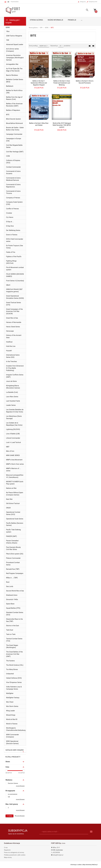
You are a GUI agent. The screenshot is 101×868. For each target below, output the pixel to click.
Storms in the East (13, 626)
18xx (8, 31)
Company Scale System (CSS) (14, 203)
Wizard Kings (11, 715)
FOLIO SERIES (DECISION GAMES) (15, 275)
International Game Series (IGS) (13, 356)
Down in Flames (12, 235)
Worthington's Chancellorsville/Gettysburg (16, 729)
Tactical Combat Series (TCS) (14, 640)
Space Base (10, 604)
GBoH (8, 285)
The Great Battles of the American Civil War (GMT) (14, 654)
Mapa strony (8, 857)
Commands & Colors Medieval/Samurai (13, 179)
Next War (9, 499)
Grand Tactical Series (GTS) (14, 304)
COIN (8, 156)
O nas (6, 848)
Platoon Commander (13, 558)
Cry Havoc (10, 217)
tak (9, 797)
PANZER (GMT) (11, 536)
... (82, 20)
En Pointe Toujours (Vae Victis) (14, 247)
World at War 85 (12, 719)
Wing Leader (11, 711)
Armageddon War (12, 64)
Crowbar (9, 213)
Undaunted (10, 674)
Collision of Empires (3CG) (13, 162)
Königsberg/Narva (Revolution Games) (13, 387)
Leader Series (11, 405)
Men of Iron (10, 451)
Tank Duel (10, 630)
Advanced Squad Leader (15, 44)
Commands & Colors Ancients (13, 172)
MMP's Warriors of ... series (13, 470)
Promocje (72, 20)
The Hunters (10, 661)
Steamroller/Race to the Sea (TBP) (14, 620)
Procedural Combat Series (13, 564)
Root (8, 582)
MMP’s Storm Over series (15, 464)
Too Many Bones (12, 669)
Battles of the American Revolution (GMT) (14, 105)
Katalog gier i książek (13, 21)
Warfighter (10, 693)
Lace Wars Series (12, 397)
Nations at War (11, 488)
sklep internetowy (87, 865)
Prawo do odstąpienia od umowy (14, 852)
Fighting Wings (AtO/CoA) (11, 262)
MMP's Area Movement (14, 460)
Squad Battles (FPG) (13, 608)
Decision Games (13, 783)
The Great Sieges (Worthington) (12, 646)
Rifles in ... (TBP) (12, 578)
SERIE (8, 27)
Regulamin (7, 850)
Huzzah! (9, 351)
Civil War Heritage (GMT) (15, 152)
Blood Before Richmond (14, 123)
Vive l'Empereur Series (14, 682)
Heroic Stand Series (13, 327)
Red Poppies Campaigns (15, 573)
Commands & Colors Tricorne (13, 192)
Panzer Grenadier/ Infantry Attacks (12, 542)
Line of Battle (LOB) (13, 434)
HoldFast (9, 342)
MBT (8, 447)
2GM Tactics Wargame (14, 36)
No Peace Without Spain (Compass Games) (15, 494)
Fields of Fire (11, 252)
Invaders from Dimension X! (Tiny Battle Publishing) (15, 368)
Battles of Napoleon (13, 110)
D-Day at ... (10, 222)
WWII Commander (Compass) (12, 736)
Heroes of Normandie (14, 322)
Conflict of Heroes (12, 209)
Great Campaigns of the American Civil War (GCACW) (14, 311)
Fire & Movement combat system (15, 269)
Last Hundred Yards (13, 401)
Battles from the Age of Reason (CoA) (14, 98)
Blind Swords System (14, 119)
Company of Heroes (13, 198)
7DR (8, 40)
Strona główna (36, 20)
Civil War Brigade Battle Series (14, 146)
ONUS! (8, 508)
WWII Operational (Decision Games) (12, 742)
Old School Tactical (13, 503)
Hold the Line (11, 346)
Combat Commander (13, 167)
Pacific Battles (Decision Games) (15, 524)
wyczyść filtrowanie (20, 786)
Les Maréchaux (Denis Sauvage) (14, 417)
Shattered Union (12, 595)
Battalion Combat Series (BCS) (15, 81)
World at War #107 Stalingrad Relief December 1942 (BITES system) (62, 125)
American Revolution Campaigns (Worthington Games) (15, 58)
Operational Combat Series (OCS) (13, 513)
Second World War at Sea (15, 591)
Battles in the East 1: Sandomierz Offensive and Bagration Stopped (39, 83)
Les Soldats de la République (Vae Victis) (14, 424)
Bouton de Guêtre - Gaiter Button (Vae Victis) (15, 129)
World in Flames (12, 724)
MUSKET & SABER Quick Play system (15, 483)
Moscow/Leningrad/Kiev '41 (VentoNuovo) (15, 476)
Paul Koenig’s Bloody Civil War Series (13, 548)
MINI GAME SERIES (13, 455)
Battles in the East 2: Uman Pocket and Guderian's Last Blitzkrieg (62, 83)
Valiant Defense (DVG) (14, 678)
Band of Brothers (12, 75)
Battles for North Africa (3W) (14, 92)
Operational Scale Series (15, 519)
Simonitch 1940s (12, 599)
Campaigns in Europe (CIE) (14, 140)
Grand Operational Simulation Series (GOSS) (15, 297)
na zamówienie (13, 794)
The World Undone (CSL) (15, 665)
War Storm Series (12, 706)
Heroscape (10, 331)
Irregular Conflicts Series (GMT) (15, 376)
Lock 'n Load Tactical (13, 442)
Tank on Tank (11, 634)
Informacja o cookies (76, 865)
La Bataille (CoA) (12, 392)
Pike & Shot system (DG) (15, 554)
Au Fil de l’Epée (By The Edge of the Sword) (14, 70)
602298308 (55, 852)
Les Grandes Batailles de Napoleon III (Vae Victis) (15, 411)
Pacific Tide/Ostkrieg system (13, 531)
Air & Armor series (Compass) (12, 50)
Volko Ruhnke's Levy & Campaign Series (14, 688)
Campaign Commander (14, 134)
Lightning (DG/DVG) (13, 429)
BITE (8, 115)
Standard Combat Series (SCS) (15, 614)
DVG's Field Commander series (15, 240)
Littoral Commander (13, 438)
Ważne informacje (55, 20)
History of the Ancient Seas (14, 336)
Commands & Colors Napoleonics (13, 186)
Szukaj (9, 816)
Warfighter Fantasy (13, 698)
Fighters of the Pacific (14, 257)
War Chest (10, 702)
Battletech (10, 86)
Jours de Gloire (11, 381)
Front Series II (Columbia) (15, 281)
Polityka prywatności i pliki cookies (15, 855)
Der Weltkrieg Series (13, 230)
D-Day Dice (10, 226)
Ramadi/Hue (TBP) (13, 569)
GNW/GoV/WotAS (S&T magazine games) (14, 290)
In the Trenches (11, 361)
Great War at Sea (12, 318)
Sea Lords (10, 586)
